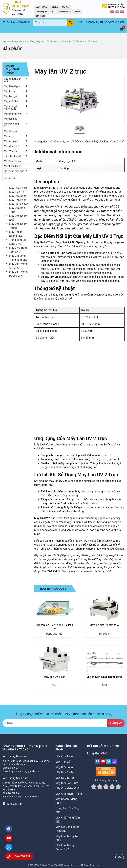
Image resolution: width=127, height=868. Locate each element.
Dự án (66, 7)
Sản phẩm (17, 42)
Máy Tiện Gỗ (17, 192)
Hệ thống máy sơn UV (37, 42)
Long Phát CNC (97, 753)
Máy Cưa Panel (18, 188)
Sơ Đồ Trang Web (114, 22)
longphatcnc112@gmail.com (24, 771)
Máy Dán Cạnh (18, 200)
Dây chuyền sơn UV (86, 142)
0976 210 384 (116, 7)
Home (6, 42)
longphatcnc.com (72, 865)
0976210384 (13, 793)
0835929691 (13, 768)
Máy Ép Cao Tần (19, 204)
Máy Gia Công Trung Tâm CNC (49, 865)
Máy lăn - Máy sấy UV (63, 42)
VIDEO (55, 7)
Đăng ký (116, 723)
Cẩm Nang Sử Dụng (69, 11)
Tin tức (40, 16)
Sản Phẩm (42, 7)
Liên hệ (83, 22)
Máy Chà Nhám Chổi (67, 788)
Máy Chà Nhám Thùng (69, 794)
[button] (18, 22)
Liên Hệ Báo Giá (45, 11)
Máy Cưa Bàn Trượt (67, 783)
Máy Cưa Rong (18, 196)
